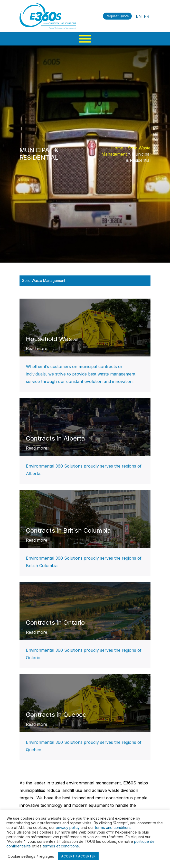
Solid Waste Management (44, 280)
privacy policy (68, 828)
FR (147, 16)
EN (139, 16)
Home (117, 148)
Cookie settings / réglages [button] (31, 856)
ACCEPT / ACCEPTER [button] (78, 856)
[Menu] (85, 39)
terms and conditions (113, 828)
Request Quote (117, 16)
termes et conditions (61, 846)
